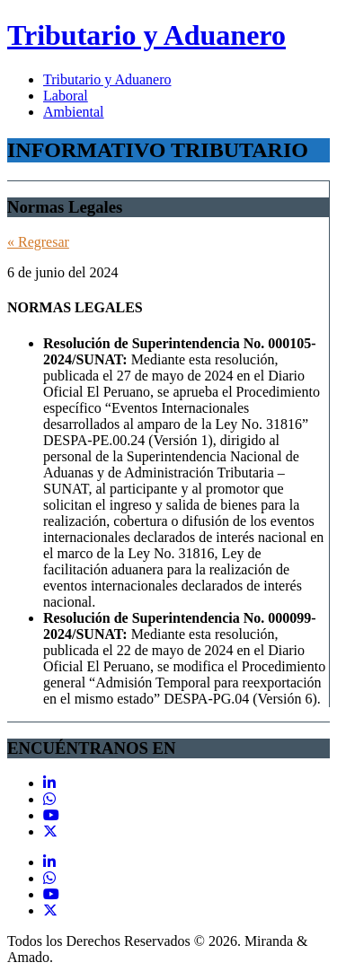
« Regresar (38, 242)
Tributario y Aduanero (146, 35)
